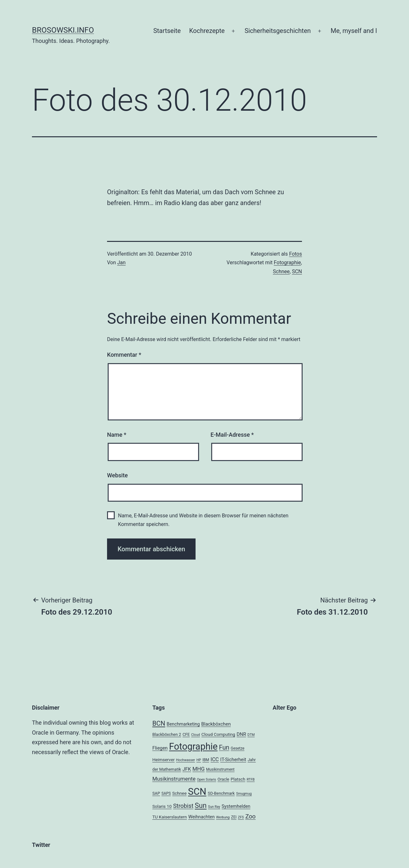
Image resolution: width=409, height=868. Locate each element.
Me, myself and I (354, 31)
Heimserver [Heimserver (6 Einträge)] (164, 760)
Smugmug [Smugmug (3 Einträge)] (244, 794)
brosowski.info (63, 30)
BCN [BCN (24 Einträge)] (159, 723)
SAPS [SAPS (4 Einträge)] (166, 793)
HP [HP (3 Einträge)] (199, 760)
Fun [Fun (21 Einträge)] (224, 748)
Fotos (296, 254)
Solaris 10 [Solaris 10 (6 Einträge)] (162, 806)
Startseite (167, 31)
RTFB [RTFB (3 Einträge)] (251, 780)
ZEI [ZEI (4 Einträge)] (234, 817)
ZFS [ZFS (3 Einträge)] (241, 817)
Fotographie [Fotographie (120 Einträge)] (193, 746)
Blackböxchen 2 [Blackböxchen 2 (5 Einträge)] (167, 734)
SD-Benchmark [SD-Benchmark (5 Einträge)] (221, 793)
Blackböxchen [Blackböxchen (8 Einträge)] (216, 724)
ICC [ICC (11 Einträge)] (215, 759)
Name (117, 435)
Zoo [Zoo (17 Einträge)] (251, 816)
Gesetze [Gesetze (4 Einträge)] (238, 748)
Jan (121, 263)
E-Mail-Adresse (232, 435)
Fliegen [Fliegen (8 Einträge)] (160, 748)
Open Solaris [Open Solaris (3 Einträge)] (206, 780)
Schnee (281, 271)
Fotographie (287, 263)
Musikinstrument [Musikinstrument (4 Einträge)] (220, 769)
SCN (297, 271)
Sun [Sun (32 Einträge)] (201, 805)
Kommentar (124, 355)
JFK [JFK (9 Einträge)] (187, 769)
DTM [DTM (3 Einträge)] (251, 735)
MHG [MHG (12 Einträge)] (198, 769)
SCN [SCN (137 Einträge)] (197, 792)
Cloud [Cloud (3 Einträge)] (196, 735)
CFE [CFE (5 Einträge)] (186, 734)
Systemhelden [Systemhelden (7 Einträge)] (236, 806)
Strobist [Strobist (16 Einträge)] (183, 806)
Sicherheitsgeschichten (278, 31)
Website (117, 475)
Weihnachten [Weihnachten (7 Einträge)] (201, 817)
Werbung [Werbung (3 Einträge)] (223, 817)
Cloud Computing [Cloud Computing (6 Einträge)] (218, 734)
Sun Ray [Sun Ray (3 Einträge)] (214, 807)
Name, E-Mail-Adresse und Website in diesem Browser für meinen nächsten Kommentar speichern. (203, 520)
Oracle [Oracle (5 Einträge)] (224, 779)
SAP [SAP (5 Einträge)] (156, 793)
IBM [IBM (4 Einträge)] (206, 760)
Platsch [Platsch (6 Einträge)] (238, 779)
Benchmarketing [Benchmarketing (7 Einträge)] (183, 724)
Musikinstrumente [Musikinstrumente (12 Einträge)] (174, 779)
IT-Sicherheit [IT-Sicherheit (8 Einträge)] (233, 760)
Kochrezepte (207, 31)
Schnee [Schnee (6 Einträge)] (179, 793)
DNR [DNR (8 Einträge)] (241, 734)
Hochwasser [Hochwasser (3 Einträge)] (185, 760)
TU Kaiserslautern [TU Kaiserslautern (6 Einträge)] (170, 817)
